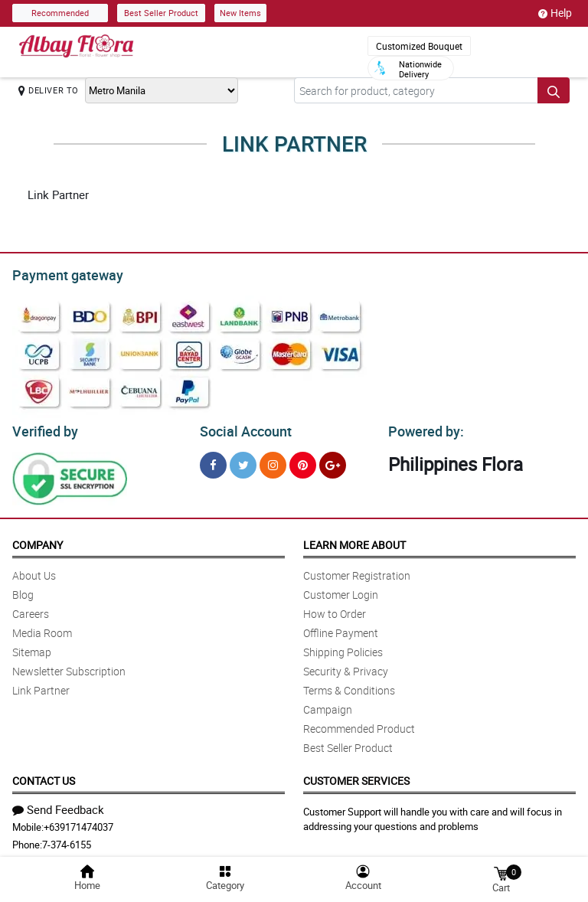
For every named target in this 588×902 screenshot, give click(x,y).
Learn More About (354, 540)
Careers (31, 609)
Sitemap (32, 647)
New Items (240, 13)
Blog (23, 590)
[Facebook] (213, 461)
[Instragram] (273, 461)
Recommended (60, 13)
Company (38, 540)
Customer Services (356, 776)
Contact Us (44, 776)
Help (555, 13)
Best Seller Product (161, 13)
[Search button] (554, 90)
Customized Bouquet (419, 46)
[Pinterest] (303, 461)
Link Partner (41, 686)
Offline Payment (341, 628)
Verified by (43, 427)
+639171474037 (78, 822)
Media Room (42, 628)
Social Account (242, 427)
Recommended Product (359, 724)
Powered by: (423, 427)
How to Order (335, 609)
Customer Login (341, 590)
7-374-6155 (67, 840)
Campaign (328, 705)
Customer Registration (357, 571)
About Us (34, 571)
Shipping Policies (343, 647)
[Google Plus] (333, 461)
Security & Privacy (346, 667)
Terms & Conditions (349, 686)
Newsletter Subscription (69, 667)
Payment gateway (61, 273)
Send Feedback (58, 805)
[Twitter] (243, 461)
